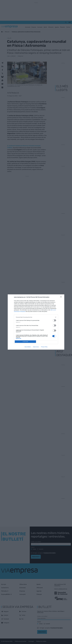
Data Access (36, 347)
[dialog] (36, 322)
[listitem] (36, 317)
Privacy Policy (44, 347)
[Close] (61, 297)
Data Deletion (28, 347)
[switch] (54, 320)
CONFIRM (25, 342)
